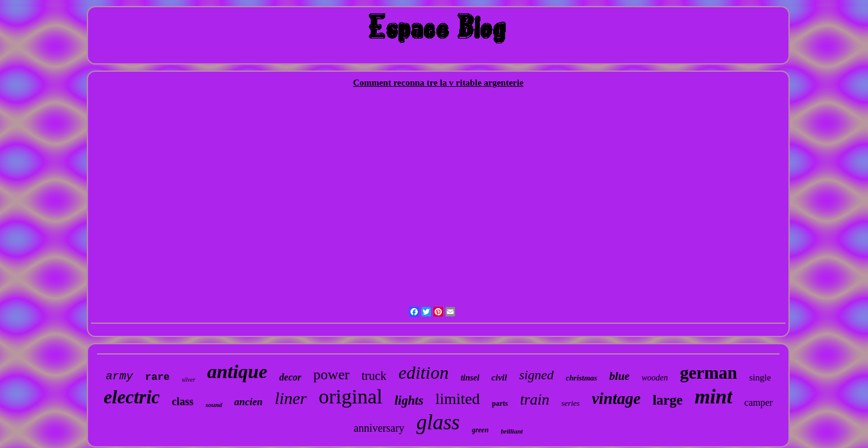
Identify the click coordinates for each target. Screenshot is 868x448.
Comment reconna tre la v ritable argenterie (439, 83)
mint (713, 397)
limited (458, 399)
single (760, 377)
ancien (249, 402)
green (480, 430)
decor (290, 377)
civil (499, 377)
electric (132, 397)
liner (291, 398)
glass (438, 422)
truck (374, 376)
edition (423, 372)
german (709, 373)
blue (620, 376)
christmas (582, 378)
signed (536, 375)
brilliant (512, 431)
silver (189, 380)
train (535, 399)
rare (158, 377)
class (183, 402)
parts (500, 403)
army (119, 376)
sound (214, 405)
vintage (616, 399)
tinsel (470, 378)
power (332, 374)
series (570, 403)
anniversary (379, 428)
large (668, 400)
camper (759, 402)
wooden (655, 378)
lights (409, 400)
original (351, 396)
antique (237, 371)
